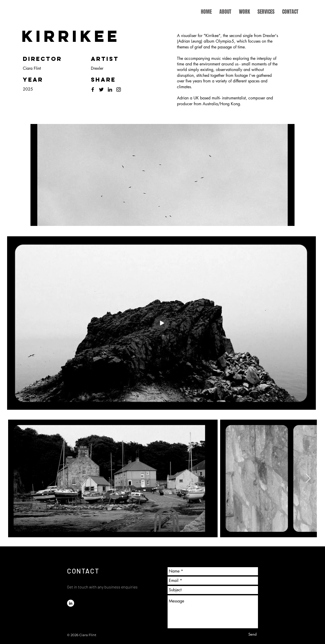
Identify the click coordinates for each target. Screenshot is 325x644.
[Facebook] (93, 90)
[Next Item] (308, 479)
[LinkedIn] (110, 90)
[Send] (253, 634)
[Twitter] (101, 90)
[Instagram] (119, 90)
